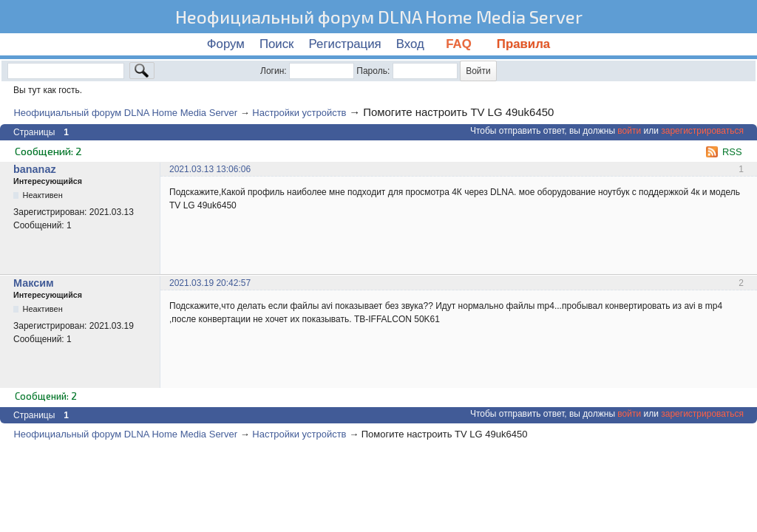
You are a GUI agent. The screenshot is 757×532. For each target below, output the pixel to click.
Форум (226, 44)
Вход (410, 44)
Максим (34, 283)
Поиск (277, 44)
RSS (732, 152)
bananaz (35, 169)
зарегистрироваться (702, 131)
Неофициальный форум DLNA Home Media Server (379, 17)
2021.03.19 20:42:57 (210, 283)
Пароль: (373, 71)
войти (629, 131)
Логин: (274, 71)
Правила (523, 44)
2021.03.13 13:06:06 (210, 169)
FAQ (461, 44)
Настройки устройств (299, 113)
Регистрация (345, 44)
